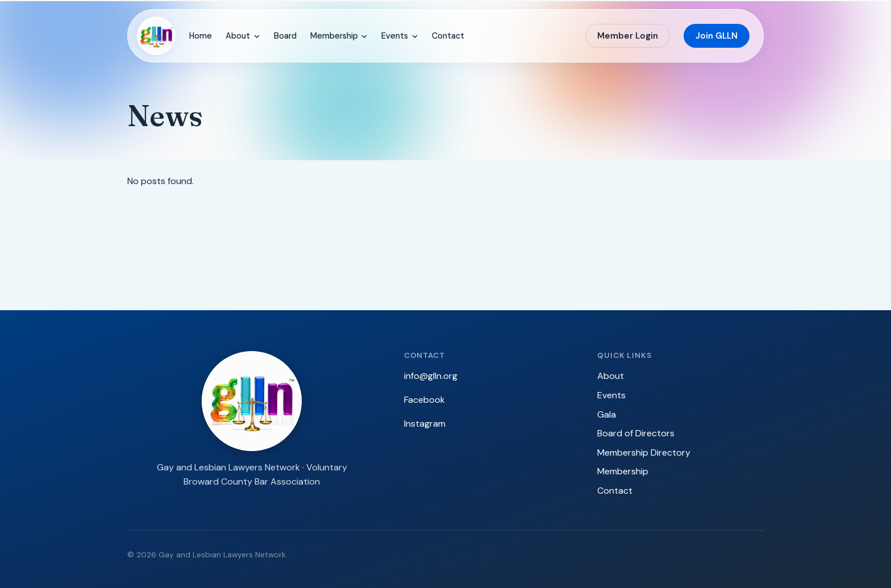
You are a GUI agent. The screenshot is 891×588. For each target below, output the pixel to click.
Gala (607, 414)
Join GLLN (717, 36)
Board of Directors (636, 433)
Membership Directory (644, 453)
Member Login (628, 36)
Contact (448, 36)
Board (285, 36)
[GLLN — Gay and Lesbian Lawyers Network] (156, 36)
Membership (339, 36)
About (243, 36)
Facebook (424, 400)
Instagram (425, 424)
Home (201, 36)
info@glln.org (431, 376)
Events (400, 36)
